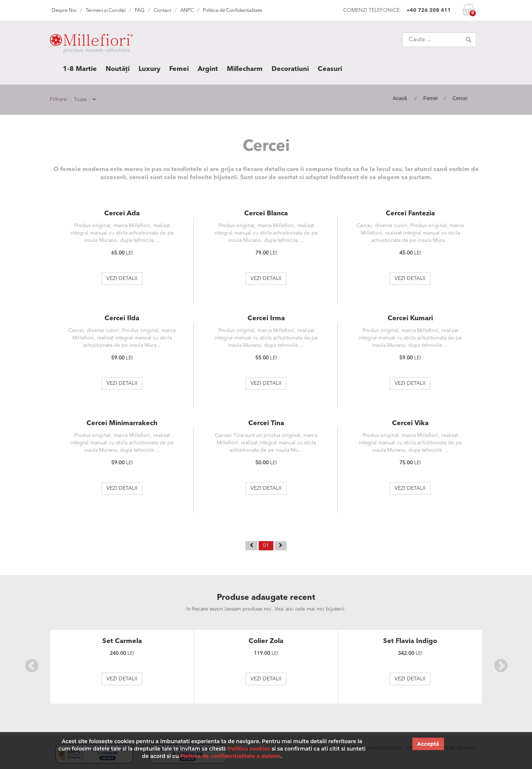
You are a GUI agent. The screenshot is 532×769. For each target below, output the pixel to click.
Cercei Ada (122, 213)
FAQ (140, 11)
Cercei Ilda (122, 318)
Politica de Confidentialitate (232, 11)
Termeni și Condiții (106, 11)
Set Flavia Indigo (410, 641)
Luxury (149, 69)
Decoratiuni (290, 69)
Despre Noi (64, 11)
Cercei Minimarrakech (122, 423)
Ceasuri (330, 69)
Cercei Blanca (266, 213)
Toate (85, 100)
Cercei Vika (410, 423)
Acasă (400, 98)
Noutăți (118, 69)
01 (266, 546)
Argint (208, 69)
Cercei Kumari (410, 318)
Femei (179, 69)
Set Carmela (122, 641)
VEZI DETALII (122, 278)
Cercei (460, 98)
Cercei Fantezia (410, 213)
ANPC (187, 11)
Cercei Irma (266, 318)
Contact (162, 11)
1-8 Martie (80, 69)
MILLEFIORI (91, 45)
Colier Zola (266, 641)
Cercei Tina (266, 423)
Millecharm (245, 69)
